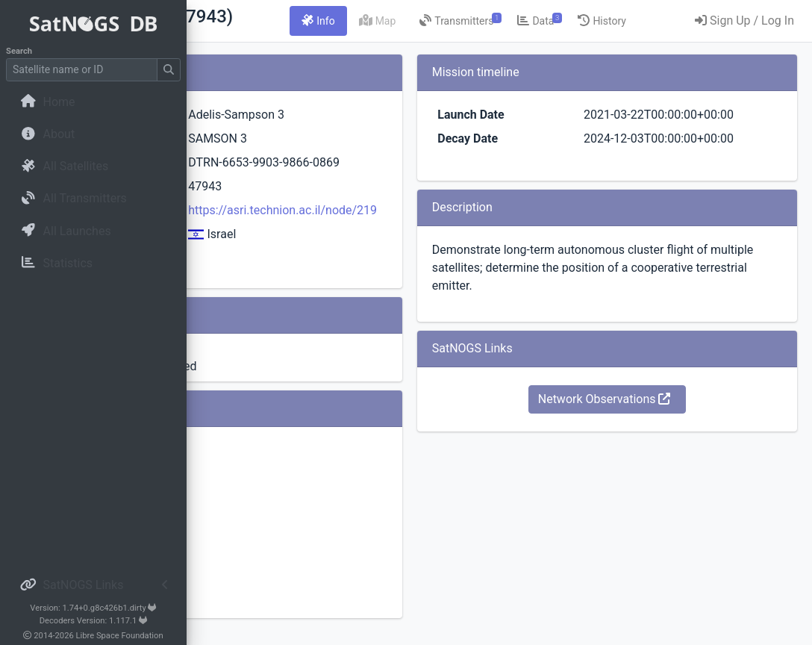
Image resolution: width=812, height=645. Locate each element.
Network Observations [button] (651, 435)
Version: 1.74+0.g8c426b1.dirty (93, 608)
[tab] (459, 21)
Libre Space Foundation (120, 636)
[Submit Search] (169, 70)
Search (19, 51)
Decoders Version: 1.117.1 (94, 621)
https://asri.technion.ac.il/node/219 (430, 228)
